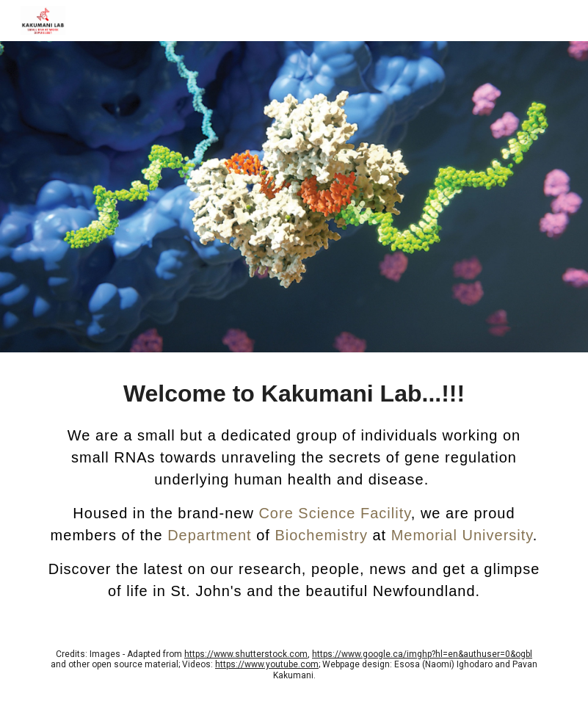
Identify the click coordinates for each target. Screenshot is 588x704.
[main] (294, 489)
